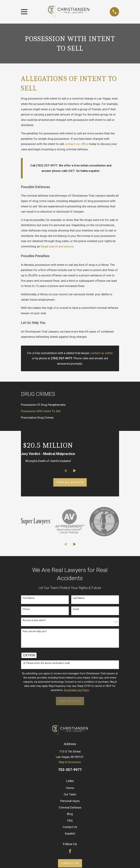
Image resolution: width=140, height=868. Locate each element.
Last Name (79, 598)
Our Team (70, 794)
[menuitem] (70, 405)
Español (70, 833)
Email (76, 609)
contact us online (101, 353)
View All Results (70, 482)
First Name (29, 598)
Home (70, 788)
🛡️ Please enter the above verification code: (47, 663)
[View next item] (75, 471)
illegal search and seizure (57, 246)
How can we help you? (35, 631)
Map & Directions (70, 762)
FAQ (70, 820)
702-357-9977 (70, 770)
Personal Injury (70, 801)
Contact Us (70, 827)
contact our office (77, 144)
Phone (26, 609)
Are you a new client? (34, 620)
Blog (70, 814)
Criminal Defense (70, 807)
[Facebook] (70, 851)
